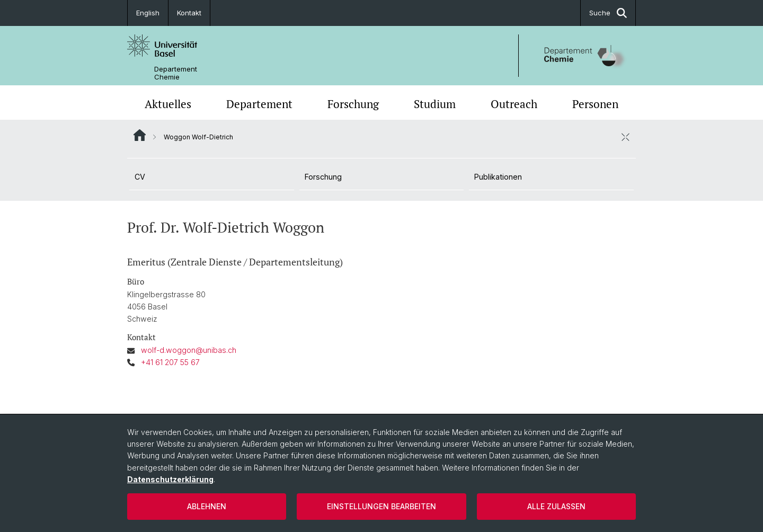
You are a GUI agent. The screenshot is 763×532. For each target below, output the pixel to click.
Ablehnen (207, 506)
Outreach (514, 104)
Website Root (140, 135)
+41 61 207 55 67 (170, 362)
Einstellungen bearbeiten (381, 506)
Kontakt (189, 13)
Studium (435, 104)
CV (140, 177)
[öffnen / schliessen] (625, 137)
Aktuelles (168, 104)
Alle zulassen (556, 506)
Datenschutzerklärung (170, 479)
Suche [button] (608, 13)
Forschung (353, 104)
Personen (595, 104)
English (148, 13)
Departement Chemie (176, 73)
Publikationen (498, 177)
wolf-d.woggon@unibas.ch (189, 350)
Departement (259, 104)
